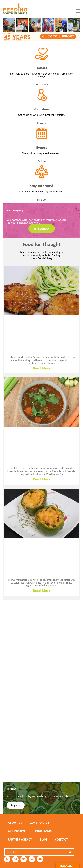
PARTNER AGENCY (20, 839)
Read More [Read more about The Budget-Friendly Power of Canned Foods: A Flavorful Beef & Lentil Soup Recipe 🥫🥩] (42, 479)
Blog (44, 839)
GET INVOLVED (18, 831)
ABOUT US (15, 823)
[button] (78, 11)
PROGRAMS (43, 831)
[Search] (70, 852)
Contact (61, 839)
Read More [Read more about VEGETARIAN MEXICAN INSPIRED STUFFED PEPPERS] (42, 591)
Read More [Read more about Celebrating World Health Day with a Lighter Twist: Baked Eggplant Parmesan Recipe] (42, 368)
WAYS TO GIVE (39, 823)
